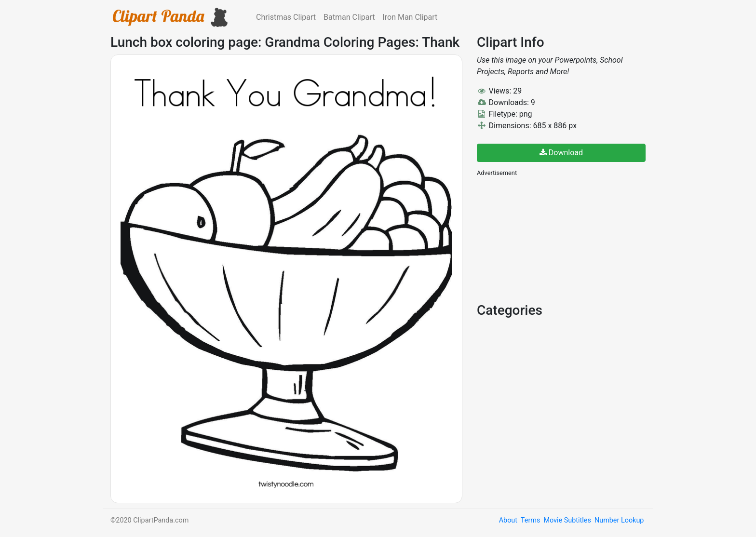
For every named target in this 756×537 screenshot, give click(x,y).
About (508, 520)
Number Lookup (619, 520)
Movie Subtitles (567, 520)
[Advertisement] (549, 239)
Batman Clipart (349, 17)
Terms (530, 520)
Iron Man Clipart (410, 17)
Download (561, 153)
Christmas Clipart (286, 17)
